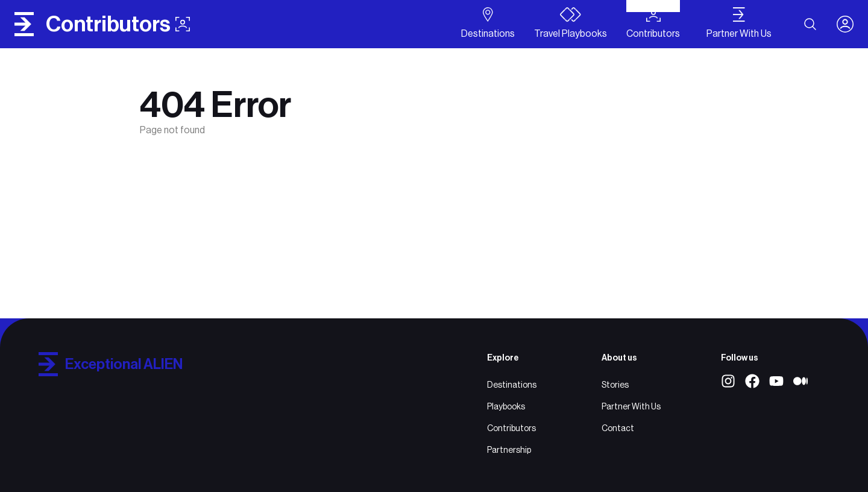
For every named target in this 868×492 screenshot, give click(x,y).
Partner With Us (631, 406)
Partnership (509, 450)
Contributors (511, 428)
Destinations (512, 385)
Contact (618, 428)
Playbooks (506, 406)
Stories (615, 385)
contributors (118, 24)
